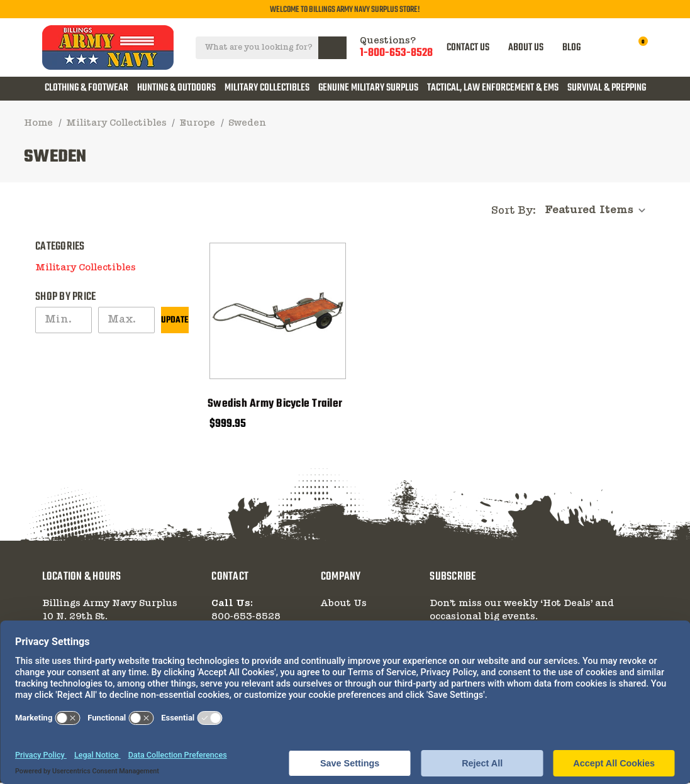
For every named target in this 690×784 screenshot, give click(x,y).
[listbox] (599, 211)
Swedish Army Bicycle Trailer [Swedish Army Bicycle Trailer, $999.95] (275, 406)
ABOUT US (527, 47)
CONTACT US (469, 47)
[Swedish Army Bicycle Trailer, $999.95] (278, 312)
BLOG (573, 47)
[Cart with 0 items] (637, 47)
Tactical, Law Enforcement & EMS (493, 88)
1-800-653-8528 (397, 53)
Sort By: (514, 212)
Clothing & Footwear (86, 88)
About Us (344, 605)
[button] (185, 264)
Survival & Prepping (607, 88)
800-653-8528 (246, 618)
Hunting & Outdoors (176, 88)
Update (175, 322)
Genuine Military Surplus (368, 88)
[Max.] (126, 321)
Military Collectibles (267, 88)
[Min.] (64, 321)
